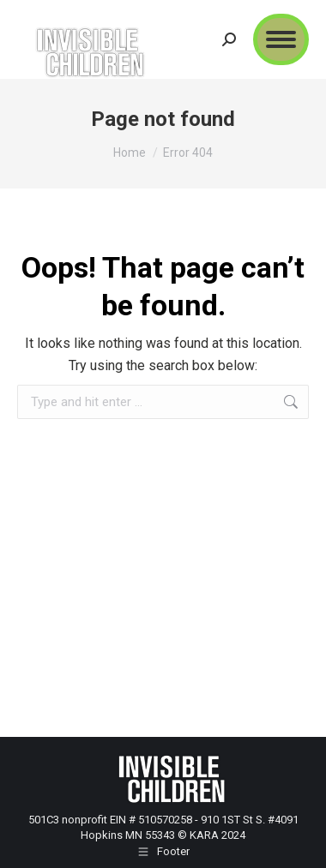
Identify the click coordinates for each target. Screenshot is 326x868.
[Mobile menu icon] (281, 39)
